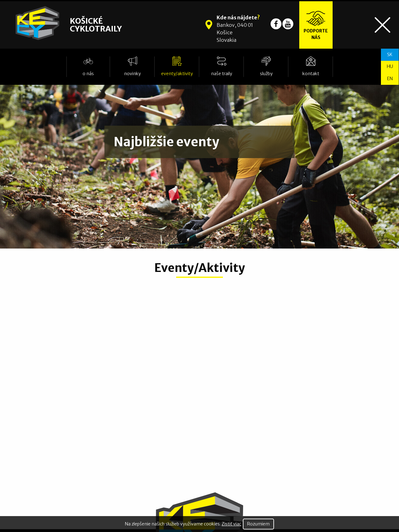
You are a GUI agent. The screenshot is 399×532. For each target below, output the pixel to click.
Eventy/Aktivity (177, 74)
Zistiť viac (231, 524)
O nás (88, 74)
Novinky (132, 74)
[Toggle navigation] (382, 25)
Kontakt (311, 74)
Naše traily (222, 74)
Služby (266, 74)
